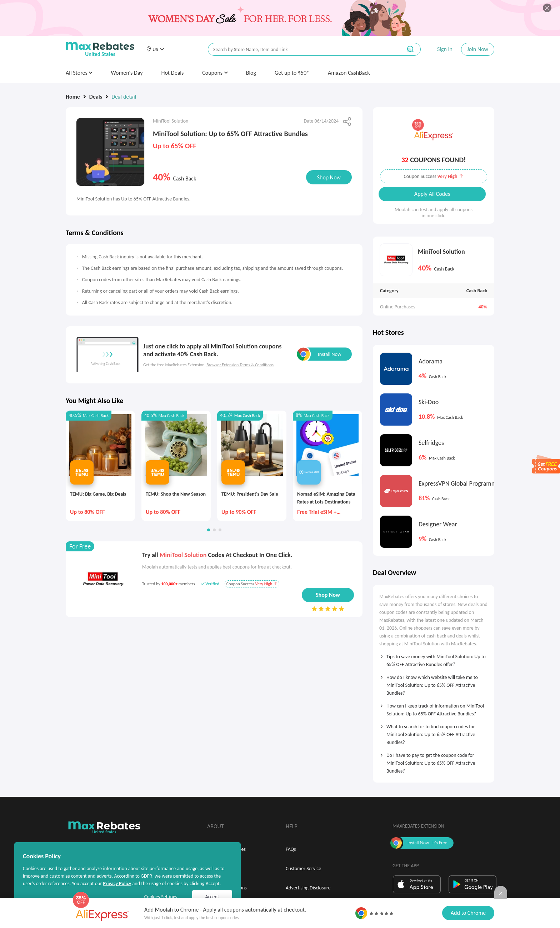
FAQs (291, 849)
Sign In (445, 49)
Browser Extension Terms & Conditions (240, 365)
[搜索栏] (300, 49)
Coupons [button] (215, 73)
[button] (155, 49)
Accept (212, 897)
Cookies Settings (161, 897)
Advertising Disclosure (308, 888)
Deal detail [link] (124, 97)
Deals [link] (96, 97)
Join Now (478, 49)
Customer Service (303, 869)
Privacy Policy (117, 884)
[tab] (434, 658)
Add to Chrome (468, 913)
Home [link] (73, 97)
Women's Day (127, 73)
